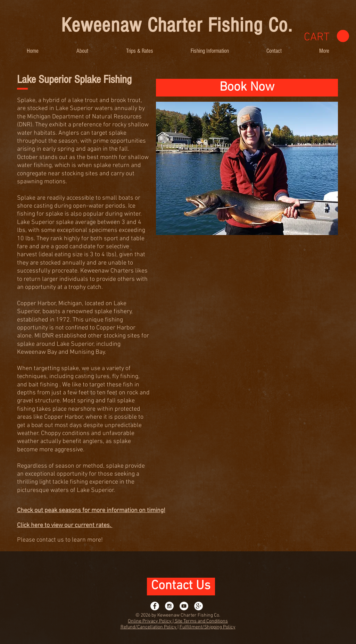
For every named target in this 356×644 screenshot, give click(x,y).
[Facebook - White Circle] (155, 606)
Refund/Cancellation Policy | (150, 627)
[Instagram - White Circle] (169, 606)
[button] (82, 51)
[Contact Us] (181, 587)
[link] (326, 36)
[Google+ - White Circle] (198, 606)
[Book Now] (247, 88)
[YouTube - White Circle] (184, 606)
